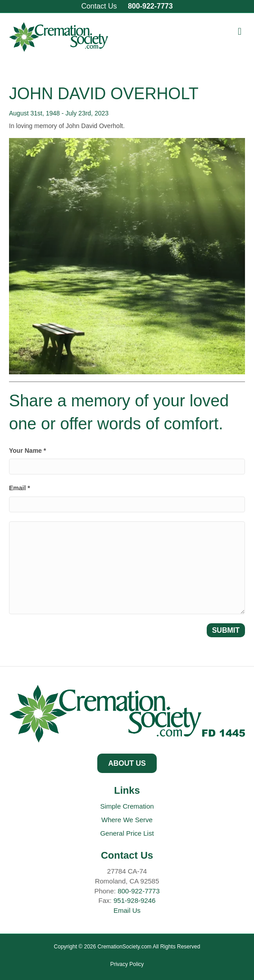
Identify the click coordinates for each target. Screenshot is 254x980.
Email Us (127, 910)
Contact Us (99, 6)
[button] (127, 763)
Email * (20, 488)
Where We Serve (127, 820)
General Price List (127, 833)
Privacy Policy (127, 964)
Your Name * (27, 451)
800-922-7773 (150, 6)
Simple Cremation (127, 806)
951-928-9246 (134, 900)
